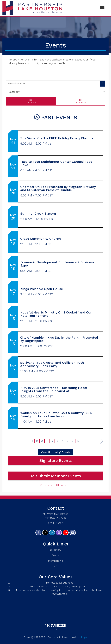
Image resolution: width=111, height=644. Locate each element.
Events (56, 555)
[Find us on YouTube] (66, 533)
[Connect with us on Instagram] (59, 533)
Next (102, 441)
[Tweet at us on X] (45, 533)
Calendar (81, 101)
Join (55, 566)
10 (78, 441)
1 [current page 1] (32, 441)
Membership (56, 561)
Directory (56, 550)
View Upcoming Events (56, 452)
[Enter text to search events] (53, 83)
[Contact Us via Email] (73, 533)
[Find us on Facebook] (38, 533)
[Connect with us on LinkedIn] (52, 533)
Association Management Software (55, 627)
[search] (103, 84)
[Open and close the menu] (85, 8)
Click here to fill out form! (55, 485)
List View (31, 101)
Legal (84, 637)
